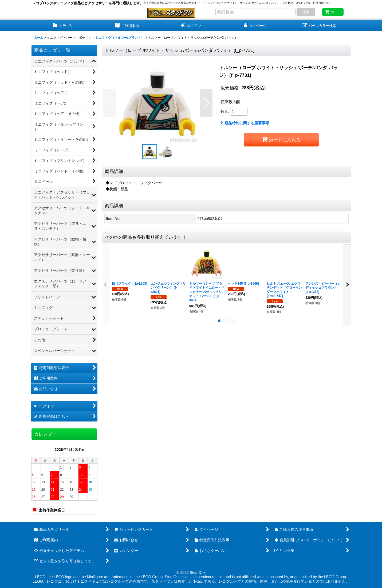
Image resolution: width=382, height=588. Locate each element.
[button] (109, 103)
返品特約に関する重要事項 (245, 123)
